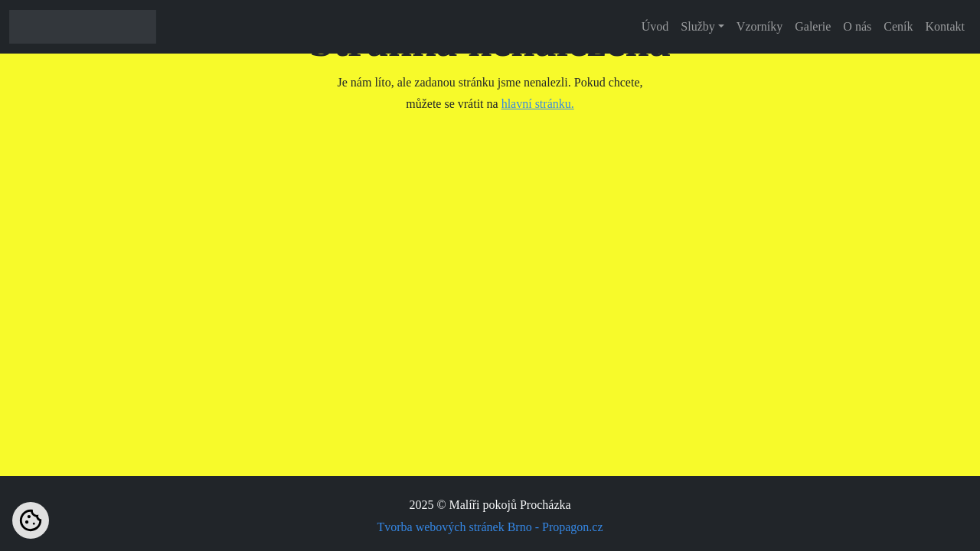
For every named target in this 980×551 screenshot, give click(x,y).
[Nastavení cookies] (31, 520)
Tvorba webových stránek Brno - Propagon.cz (490, 527)
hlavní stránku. (538, 104)
